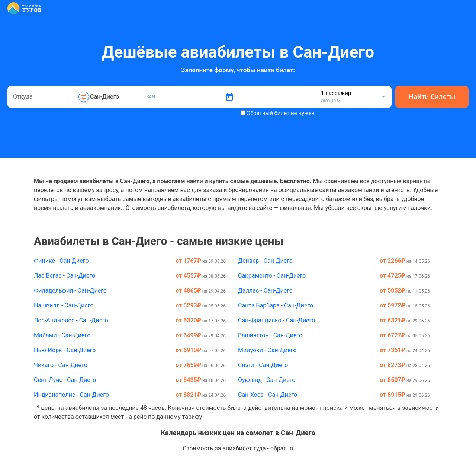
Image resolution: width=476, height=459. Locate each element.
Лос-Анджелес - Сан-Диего (71, 320)
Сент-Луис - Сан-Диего (65, 380)
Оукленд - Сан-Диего (267, 380)
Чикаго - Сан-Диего (61, 365)
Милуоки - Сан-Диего (267, 350)
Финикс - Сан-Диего (61, 261)
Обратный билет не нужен (281, 113)
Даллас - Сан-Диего (265, 291)
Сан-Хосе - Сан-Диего (268, 395)
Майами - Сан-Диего (62, 335)
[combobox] (46, 97)
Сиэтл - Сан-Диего (263, 365)
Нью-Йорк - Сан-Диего (65, 350)
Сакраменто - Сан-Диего (272, 276)
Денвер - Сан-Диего (265, 261)
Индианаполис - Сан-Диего (71, 395)
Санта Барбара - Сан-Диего (276, 305)
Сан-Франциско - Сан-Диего (276, 320)
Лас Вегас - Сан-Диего (65, 276)
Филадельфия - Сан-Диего (70, 291)
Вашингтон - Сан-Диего (270, 335)
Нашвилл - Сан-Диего (64, 305)
